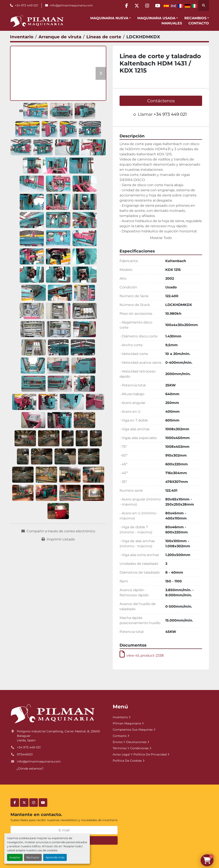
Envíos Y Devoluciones (130, 742)
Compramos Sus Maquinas (133, 730)
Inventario (120, 717)
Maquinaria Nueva (109, 18)
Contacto (199, 23)
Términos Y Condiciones (131, 748)
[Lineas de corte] (104, 37)
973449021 (25, 754)
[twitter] (135, 6)
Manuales (172, 23)
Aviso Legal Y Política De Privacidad (140, 754)
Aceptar (15, 857)
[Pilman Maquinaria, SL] (53, 714)
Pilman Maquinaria (127, 723)
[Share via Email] (58, 531)
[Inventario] (22, 37)
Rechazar (33, 857)
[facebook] (124, 6)
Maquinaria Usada (156, 18)
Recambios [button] (195, 18)
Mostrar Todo (161, 238)
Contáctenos (161, 101)
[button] (111, 18)
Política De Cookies (127, 761)
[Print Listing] (58, 539)
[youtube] (157, 6)
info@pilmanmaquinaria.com (71, 5)
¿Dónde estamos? (30, 769)
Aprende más (55, 857)
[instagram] (146, 6)
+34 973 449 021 (26, 5)
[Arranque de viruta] (60, 37)
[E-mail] (64, 830)
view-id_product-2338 (142, 655)
